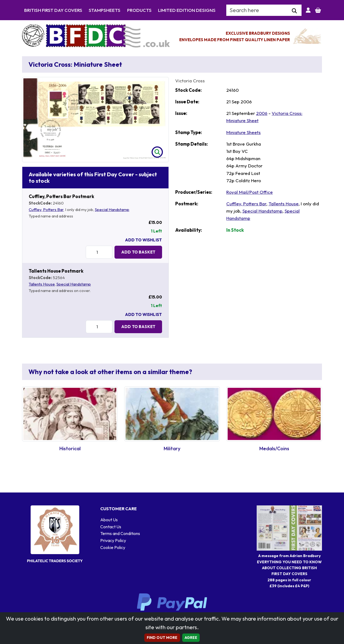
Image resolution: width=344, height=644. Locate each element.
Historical (70, 448)
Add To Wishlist (143, 240)
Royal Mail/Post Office (250, 192)
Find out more (162, 638)
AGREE (191, 638)
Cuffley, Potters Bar (46, 210)
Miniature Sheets (243, 132)
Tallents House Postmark (56, 271)
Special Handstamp (112, 210)
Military (172, 448)
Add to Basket (138, 252)
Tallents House (42, 284)
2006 (262, 113)
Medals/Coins (274, 448)
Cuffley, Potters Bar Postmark (61, 196)
